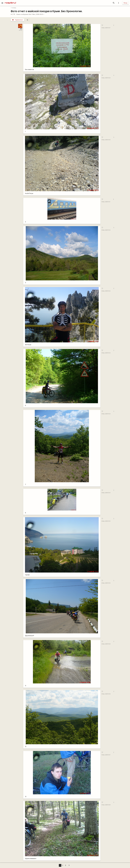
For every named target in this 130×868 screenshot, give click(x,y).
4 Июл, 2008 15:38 (106, 805)
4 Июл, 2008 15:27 (106, 28)
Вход (125, 3)
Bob (30, 14)
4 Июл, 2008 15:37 (106, 755)
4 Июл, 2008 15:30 (106, 140)
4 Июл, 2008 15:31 (106, 202)
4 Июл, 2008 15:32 (106, 230)
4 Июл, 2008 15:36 (106, 644)
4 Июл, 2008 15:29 (106, 78)
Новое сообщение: (22, 14)
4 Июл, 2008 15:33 (106, 353)
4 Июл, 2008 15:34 (106, 493)
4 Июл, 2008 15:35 (106, 521)
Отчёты (13, 8)
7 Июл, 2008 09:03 (38, 14)
